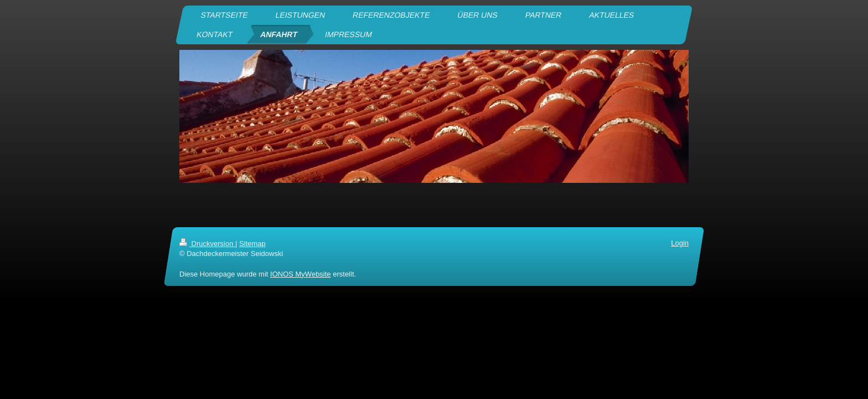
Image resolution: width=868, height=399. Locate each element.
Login (680, 243)
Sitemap (252, 244)
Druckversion (207, 244)
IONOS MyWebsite (301, 273)
